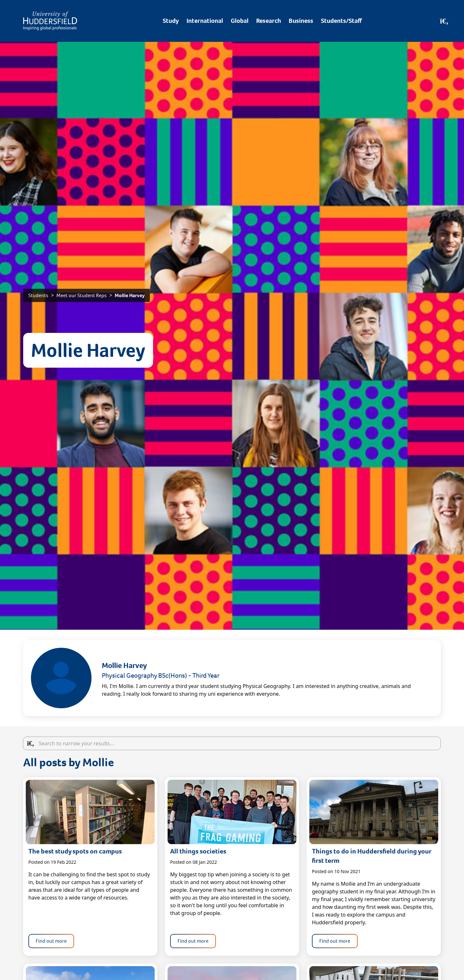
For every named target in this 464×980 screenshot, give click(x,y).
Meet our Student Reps (82, 295)
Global (240, 21)
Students (38, 295)
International (205, 21)
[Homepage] (50, 21)
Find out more (51, 941)
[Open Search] (444, 21)
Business (301, 21)
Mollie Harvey (130, 295)
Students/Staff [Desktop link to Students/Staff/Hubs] (341, 21)
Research (269, 21)
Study (171, 21)
